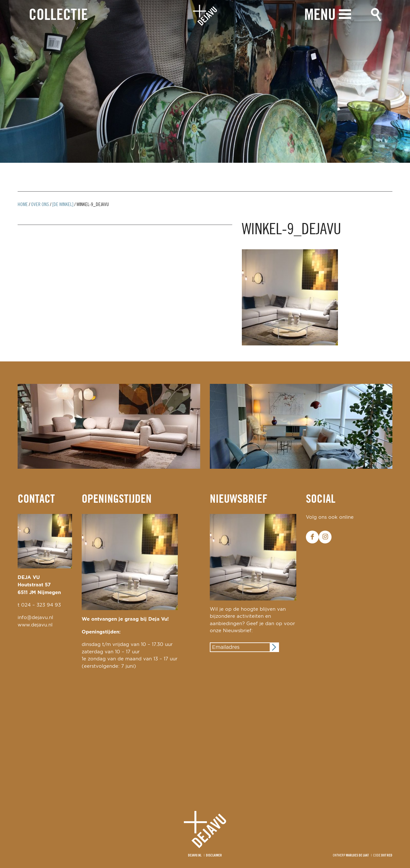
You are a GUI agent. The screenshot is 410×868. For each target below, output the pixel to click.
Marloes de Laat (357, 856)
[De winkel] (63, 205)
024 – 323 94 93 (41, 605)
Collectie (58, 16)
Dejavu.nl (195, 856)
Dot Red (387, 856)
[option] (205, 81)
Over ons (40, 205)
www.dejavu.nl (35, 625)
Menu (320, 15)
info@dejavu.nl (35, 618)
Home (23, 205)
